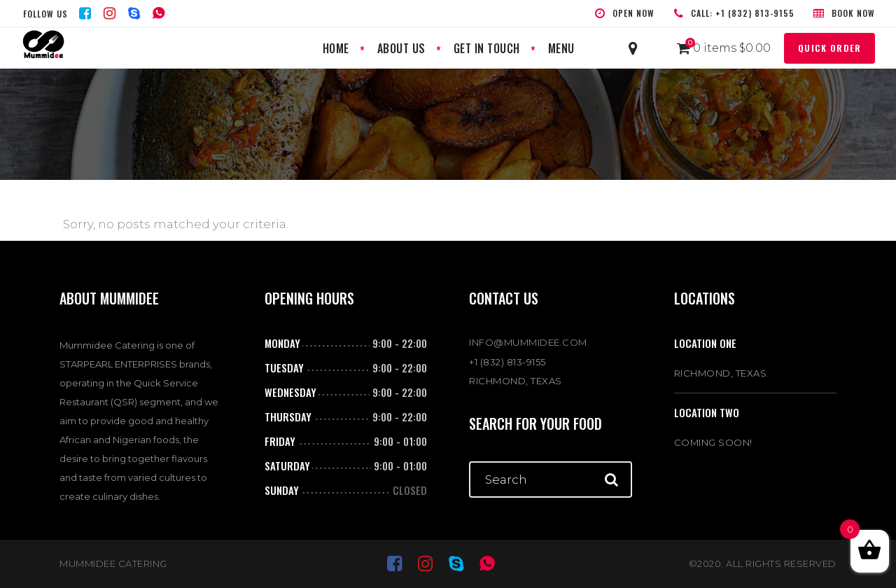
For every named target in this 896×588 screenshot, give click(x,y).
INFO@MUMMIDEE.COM (528, 342)
